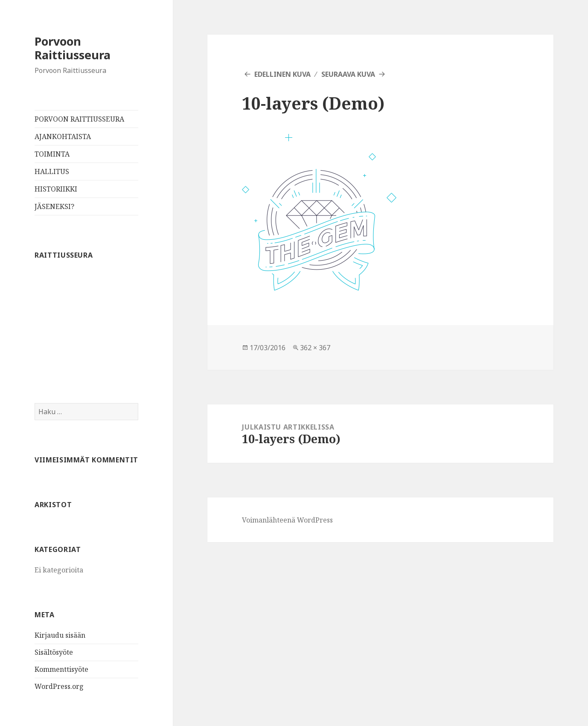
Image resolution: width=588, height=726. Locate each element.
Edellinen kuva (282, 74)
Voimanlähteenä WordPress (287, 520)
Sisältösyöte (54, 652)
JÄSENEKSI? (54, 206)
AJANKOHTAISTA (63, 136)
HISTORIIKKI (56, 189)
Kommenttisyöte (61, 669)
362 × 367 (315, 348)
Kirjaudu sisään (60, 635)
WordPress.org (59, 686)
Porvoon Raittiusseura (73, 48)
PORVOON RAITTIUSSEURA (79, 119)
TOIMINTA (52, 154)
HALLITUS (52, 171)
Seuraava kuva (348, 74)
